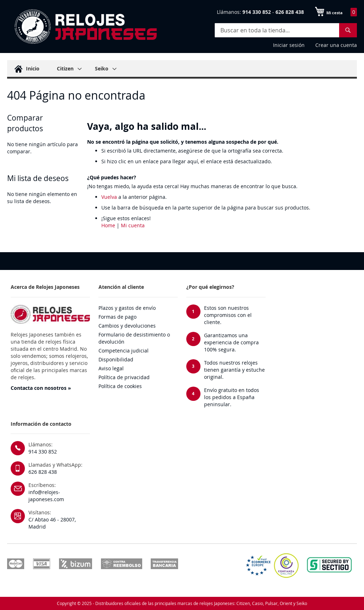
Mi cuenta (133, 225)
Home (108, 225)
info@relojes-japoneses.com (46, 496)
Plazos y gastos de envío (127, 308)
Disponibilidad (116, 359)
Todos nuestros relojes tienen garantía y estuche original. (234, 370)
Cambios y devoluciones (127, 326)
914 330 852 (43, 452)
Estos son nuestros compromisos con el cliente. (228, 315)
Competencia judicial (124, 351)
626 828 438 (43, 472)
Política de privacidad (124, 377)
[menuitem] (26, 68)
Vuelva (109, 197)
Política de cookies (120, 386)
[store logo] (85, 27)
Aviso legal (111, 368)
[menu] (182, 69)
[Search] (348, 30)
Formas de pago (117, 317)
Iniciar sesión (289, 45)
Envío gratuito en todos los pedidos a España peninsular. (232, 397)
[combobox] (286, 30)
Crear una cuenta (336, 45)
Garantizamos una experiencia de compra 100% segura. (231, 342)
